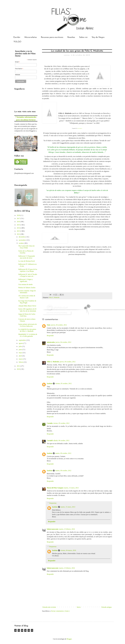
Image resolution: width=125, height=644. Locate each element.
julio (20, 346)
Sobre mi (83, 37)
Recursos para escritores (52, 37)
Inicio (79, 607)
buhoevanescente (53, 529)
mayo (21, 353)
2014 (19, 228)
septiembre (22, 340)
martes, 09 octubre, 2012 (63, 453)
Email (17, 62)
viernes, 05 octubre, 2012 (63, 383)
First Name (19, 69)
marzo (21, 359)
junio (21, 350)
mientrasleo (51, 342)
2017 (19, 218)
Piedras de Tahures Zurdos (27, 288)
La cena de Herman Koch (27, 261)
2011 (19, 366)
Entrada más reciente (49, 607)
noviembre (22, 240)
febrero (21, 362)
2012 (19, 234)
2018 (19, 215)
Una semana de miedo (25, 284)
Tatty (49, 325)
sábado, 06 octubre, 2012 (61, 440)
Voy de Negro (98, 37)
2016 (19, 222)
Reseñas (71, 37)
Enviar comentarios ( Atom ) (60, 611)
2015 (19, 225)
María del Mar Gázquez (55, 488)
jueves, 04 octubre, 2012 (59, 325)
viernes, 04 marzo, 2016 (68, 550)
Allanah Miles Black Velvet (27, 306)
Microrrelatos (31, 37)
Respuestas (53, 503)
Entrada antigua (106, 607)
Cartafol (50, 440)
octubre (21, 243)
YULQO (17, 42)
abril (20, 356)
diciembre (22, 237)
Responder (50, 336)
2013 (19, 231)
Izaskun (50, 383)
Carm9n (50, 423)
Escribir (17, 37)
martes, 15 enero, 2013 (71, 488)
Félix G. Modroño (54, 297)
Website (18, 75)
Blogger (69, 639)
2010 (19, 369)
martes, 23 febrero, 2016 (67, 529)
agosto (21, 343)
